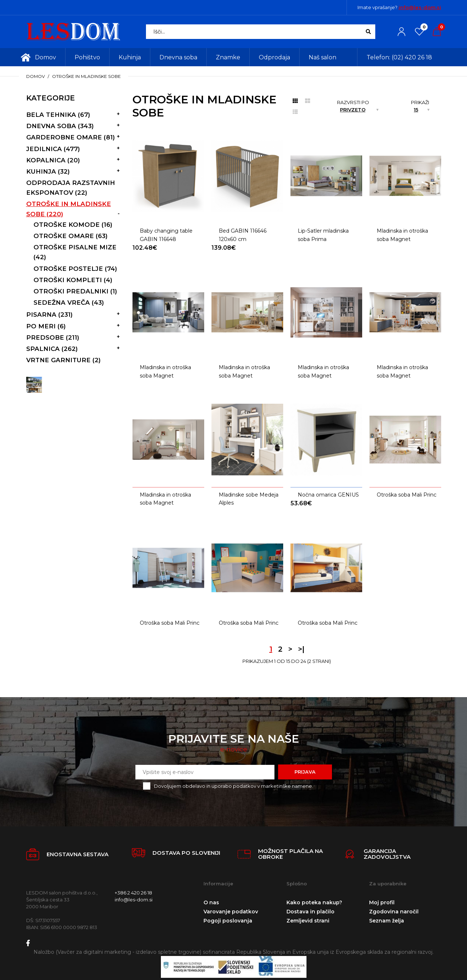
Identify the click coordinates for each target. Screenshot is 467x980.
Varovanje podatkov (231, 912)
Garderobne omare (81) (71, 137)
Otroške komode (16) (73, 225)
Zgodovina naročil (394, 912)
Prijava (305, 772)
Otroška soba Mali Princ (407, 495)
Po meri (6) (46, 326)
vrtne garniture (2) (64, 360)
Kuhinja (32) (48, 171)
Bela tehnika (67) (58, 115)
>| (301, 649)
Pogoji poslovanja (228, 921)
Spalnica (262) (52, 349)
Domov (35, 76)
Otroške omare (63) (71, 236)
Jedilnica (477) (53, 149)
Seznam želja (387, 921)
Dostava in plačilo (310, 912)
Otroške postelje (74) (75, 269)
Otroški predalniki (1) (75, 291)
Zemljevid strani (308, 921)
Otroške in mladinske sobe (86, 76)
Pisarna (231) (50, 315)
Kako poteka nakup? (314, 902)
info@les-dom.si (420, 7)
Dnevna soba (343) (60, 126)
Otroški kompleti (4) (73, 280)
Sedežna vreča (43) (69, 303)
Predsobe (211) (53, 337)
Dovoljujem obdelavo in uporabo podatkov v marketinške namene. (233, 786)
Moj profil (382, 902)
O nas (211, 902)
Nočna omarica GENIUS (328, 495)
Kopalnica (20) (53, 160)
